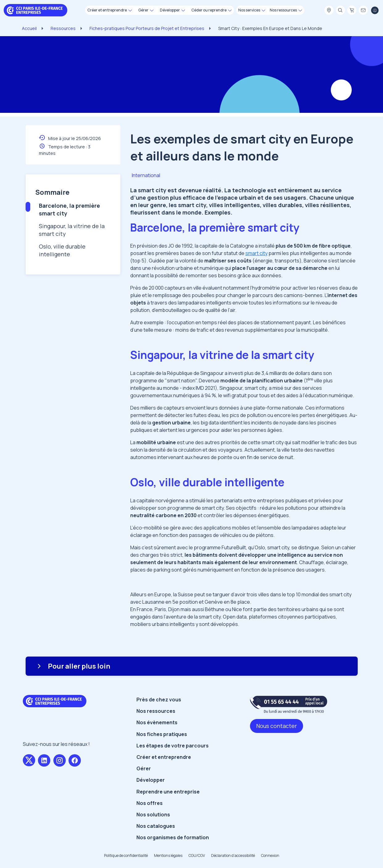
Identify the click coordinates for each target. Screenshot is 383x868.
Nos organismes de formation (173, 837)
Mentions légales (168, 855)
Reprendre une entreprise (168, 792)
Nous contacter (277, 726)
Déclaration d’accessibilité (233, 855)
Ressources (63, 28)
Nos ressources (156, 711)
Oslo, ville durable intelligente (62, 250)
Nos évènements (157, 722)
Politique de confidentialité (126, 855)
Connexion (270, 855)
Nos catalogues (156, 826)
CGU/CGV (197, 855)
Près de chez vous (159, 700)
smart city (256, 253)
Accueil (29, 28)
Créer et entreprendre (164, 757)
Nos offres (150, 803)
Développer (151, 780)
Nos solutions (153, 815)
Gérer (144, 768)
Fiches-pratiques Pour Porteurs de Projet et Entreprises (147, 28)
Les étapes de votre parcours (173, 746)
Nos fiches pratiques (162, 734)
